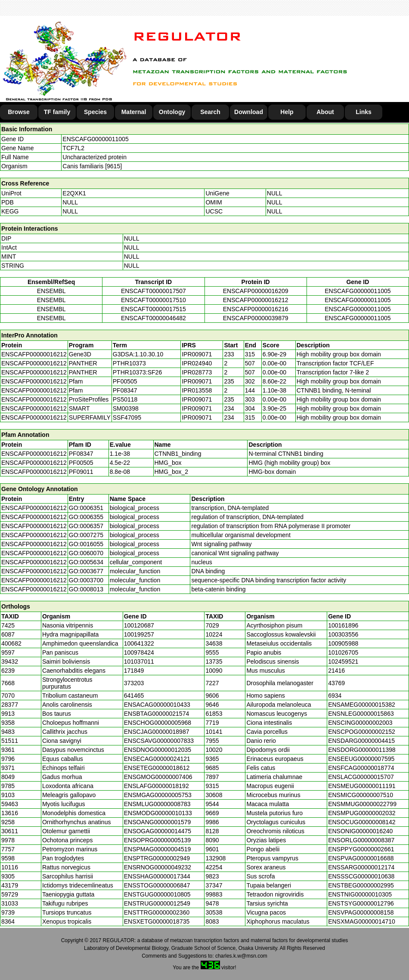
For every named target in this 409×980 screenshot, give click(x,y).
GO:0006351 (86, 508)
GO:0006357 (86, 526)
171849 (134, 671)
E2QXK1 (74, 193)
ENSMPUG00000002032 (362, 813)
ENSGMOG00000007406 (158, 777)
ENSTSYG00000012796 (361, 903)
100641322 (139, 643)
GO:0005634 (86, 562)
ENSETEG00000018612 (157, 768)
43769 (336, 683)
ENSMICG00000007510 (361, 795)
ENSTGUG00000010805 (157, 894)
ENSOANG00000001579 (158, 822)
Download (249, 112)
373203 (134, 683)
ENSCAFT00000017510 (153, 300)
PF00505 (81, 463)
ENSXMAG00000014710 (362, 921)
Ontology (172, 112)
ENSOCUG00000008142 (362, 822)
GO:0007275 (86, 535)
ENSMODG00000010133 (158, 813)
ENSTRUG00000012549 (157, 903)
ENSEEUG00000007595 (361, 759)
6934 (335, 696)
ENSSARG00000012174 (361, 867)
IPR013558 (197, 390)
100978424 (139, 652)
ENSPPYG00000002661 (361, 849)
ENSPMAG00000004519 (158, 849)
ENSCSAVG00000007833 (159, 741)
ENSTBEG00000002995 (361, 885)
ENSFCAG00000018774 (361, 768)
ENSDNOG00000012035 (158, 750)
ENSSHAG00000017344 (157, 876)
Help (287, 112)
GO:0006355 (86, 517)
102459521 (343, 662)
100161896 (343, 625)
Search (210, 112)
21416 (336, 671)
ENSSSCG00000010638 (361, 876)
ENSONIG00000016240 (360, 831)
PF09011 (81, 472)
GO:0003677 (86, 571)
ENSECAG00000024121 (157, 759)
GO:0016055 (86, 544)
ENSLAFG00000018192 (156, 786)
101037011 (139, 662)
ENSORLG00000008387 (361, 840)
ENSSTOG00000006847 (157, 885)
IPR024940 (197, 363)
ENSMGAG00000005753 (158, 795)
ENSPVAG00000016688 (361, 858)
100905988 (343, 643)
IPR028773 (197, 372)
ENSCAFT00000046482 (153, 318)
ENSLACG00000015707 (361, 777)
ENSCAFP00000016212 (256, 300)
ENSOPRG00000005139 (158, 840)
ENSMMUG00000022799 (362, 804)
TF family (57, 112)
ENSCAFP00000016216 (256, 309)
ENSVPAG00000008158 (361, 912)
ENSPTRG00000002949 (157, 858)
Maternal (134, 112)
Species (95, 112)
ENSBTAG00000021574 (157, 714)
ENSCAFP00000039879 (256, 318)
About (325, 112)
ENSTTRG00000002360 (157, 912)
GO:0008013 (86, 589)
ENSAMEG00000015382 (362, 705)
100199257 (139, 634)
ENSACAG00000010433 (157, 705)
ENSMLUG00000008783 (157, 804)
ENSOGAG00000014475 (158, 831)
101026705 (343, 652)
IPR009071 (197, 354)
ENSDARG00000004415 (361, 741)
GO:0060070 (86, 553)
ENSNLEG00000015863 (361, 714)
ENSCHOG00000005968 (158, 723)
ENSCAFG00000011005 (95, 139)
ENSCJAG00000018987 (157, 732)
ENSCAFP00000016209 (256, 291)
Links (364, 112)
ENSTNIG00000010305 (360, 894)
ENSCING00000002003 (360, 723)
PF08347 (81, 454)
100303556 (343, 634)
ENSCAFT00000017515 (153, 309)
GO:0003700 (86, 580)
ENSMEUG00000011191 (362, 786)
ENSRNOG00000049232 (158, 867)
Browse (19, 112)
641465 (134, 696)
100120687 (139, 625)
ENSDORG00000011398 (362, 750)
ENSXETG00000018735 (157, 921)
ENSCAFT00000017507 (153, 291)
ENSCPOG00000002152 (362, 732)
